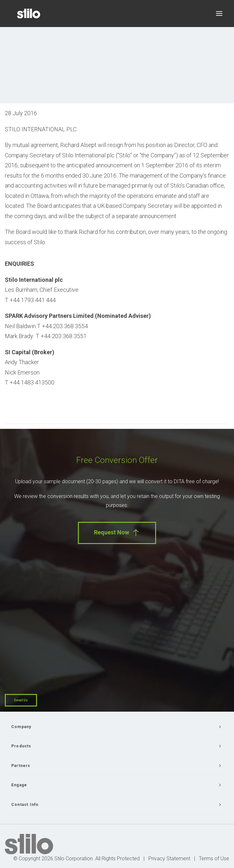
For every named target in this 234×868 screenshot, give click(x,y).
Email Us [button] (21, 700)
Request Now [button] (117, 533)
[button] (219, 14)
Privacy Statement (169, 859)
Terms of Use (214, 859)
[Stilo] (29, 14)
